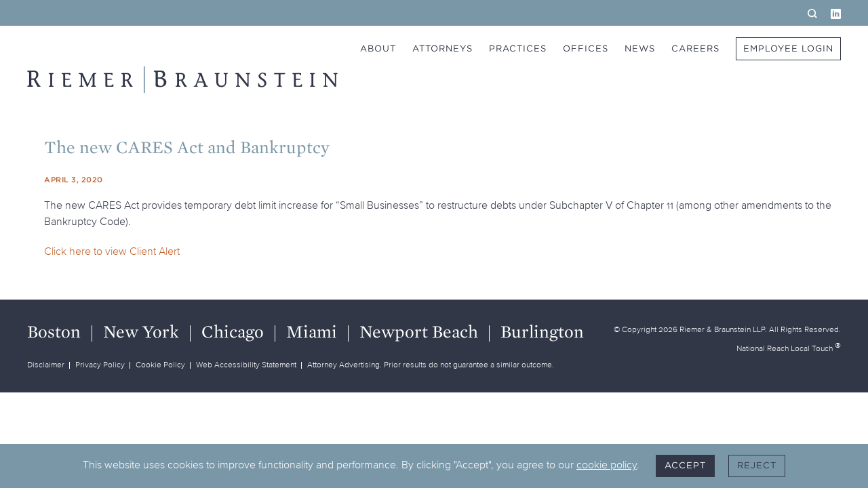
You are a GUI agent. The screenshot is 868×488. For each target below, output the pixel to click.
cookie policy (607, 464)
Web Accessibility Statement (246, 364)
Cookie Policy (160, 364)
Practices (518, 48)
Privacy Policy (100, 364)
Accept (685, 465)
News (640, 48)
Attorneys (442, 48)
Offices (586, 48)
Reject (757, 465)
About (378, 48)
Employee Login (788, 48)
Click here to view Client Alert (112, 251)
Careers (695, 48)
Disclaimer (46, 364)
